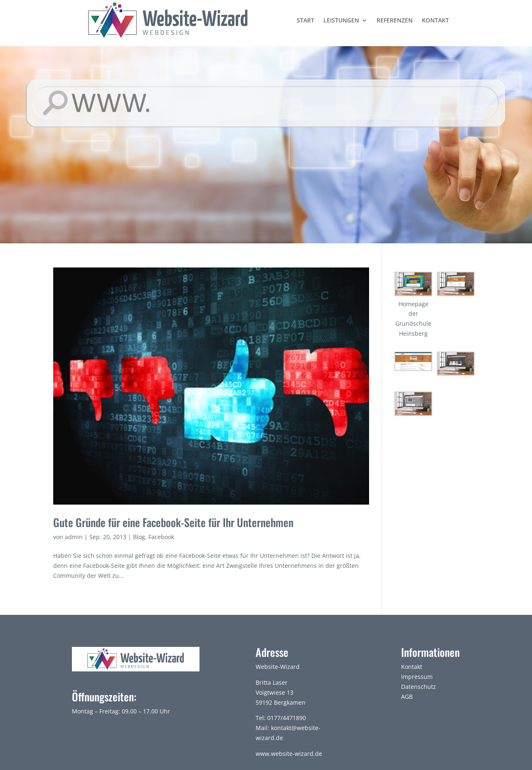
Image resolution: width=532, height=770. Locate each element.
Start (305, 20)
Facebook (161, 537)
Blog (139, 537)
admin (74, 537)
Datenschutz (419, 687)
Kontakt (435, 20)
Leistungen (341, 20)
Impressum (417, 677)
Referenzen (395, 20)
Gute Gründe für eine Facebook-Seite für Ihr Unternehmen (173, 522)
